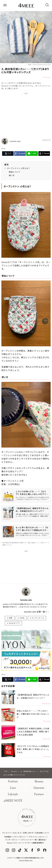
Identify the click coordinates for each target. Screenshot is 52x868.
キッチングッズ (38, 618)
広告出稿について (42, 833)
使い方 (12, 175)
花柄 (10, 618)
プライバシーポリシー (38, 837)
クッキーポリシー (12, 840)
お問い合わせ (28, 833)
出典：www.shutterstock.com (39, 64)
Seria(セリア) (14, 623)
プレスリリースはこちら (12, 833)
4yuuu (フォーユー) (15, 843)
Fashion (13, 782)
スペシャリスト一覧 (29, 840)
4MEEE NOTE (13, 801)
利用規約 (8, 837)
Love (13, 788)
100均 (22, 618)
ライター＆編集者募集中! (34, 843)
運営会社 (42, 840)
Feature (39, 794)
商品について (15, 172)
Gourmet (39, 788)
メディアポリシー (20, 837)
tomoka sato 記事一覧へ (35, 612)
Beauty (39, 782)
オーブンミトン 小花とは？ (19, 168)
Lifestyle (13, 794)
